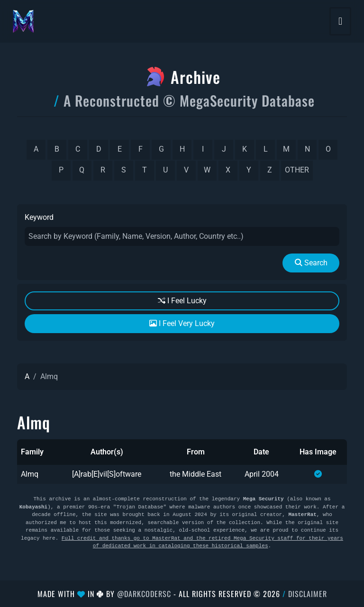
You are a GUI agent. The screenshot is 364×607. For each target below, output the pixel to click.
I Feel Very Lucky (182, 323)
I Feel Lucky (182, 301)
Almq (30, 474)
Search (311, 263)
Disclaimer (308, 594)
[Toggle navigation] (340, 21)
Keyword (39, 217)
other (297, 170)
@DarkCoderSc (144, 594)
